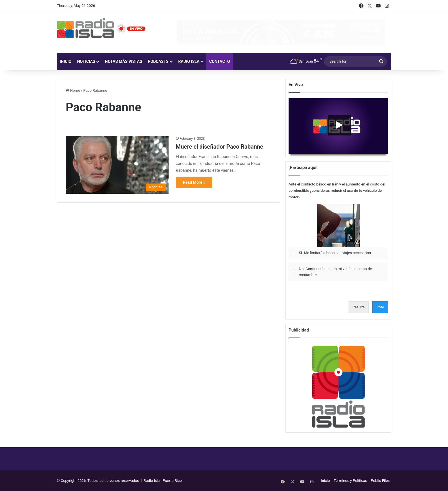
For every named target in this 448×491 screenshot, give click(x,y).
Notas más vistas (123, 61)
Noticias (86, 61)
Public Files (380, 481)
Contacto (220, 61)
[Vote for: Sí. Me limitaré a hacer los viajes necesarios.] (338, 231)
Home (73, 90)
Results (359, 307)
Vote (380, 307)
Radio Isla (189, 61)
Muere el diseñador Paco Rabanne (219, 147)
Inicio (66, 61)
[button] (338, 225)
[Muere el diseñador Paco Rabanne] (117, 165)
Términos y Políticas (350, 481)
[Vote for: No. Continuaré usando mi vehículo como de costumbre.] (338, 272)
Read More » (194, 182)
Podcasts (158, 61)
